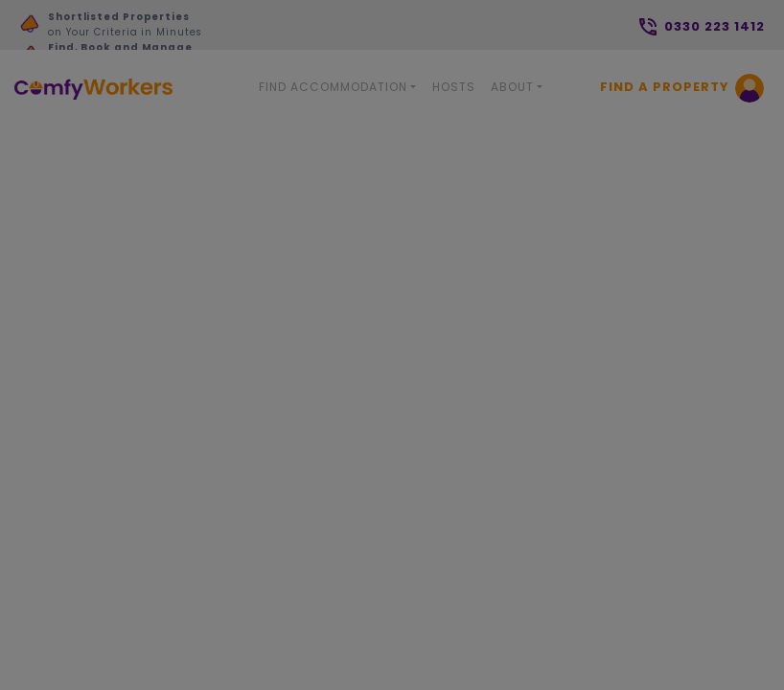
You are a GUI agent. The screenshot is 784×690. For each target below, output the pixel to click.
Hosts (454, 87)
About (512, 87)
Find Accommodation (333, 87)
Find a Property (665, 87)
